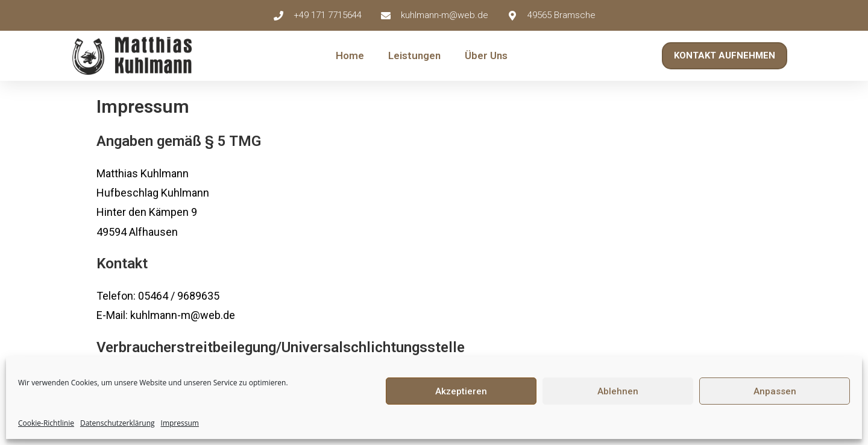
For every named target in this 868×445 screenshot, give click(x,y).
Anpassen (775, 391)
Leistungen (414, 55)
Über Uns (486, 55)
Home (350, 55)
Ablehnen (618, 391)
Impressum (180, 423)
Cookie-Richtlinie (46, 423)
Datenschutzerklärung (118, 423)
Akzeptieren (461, 391)
